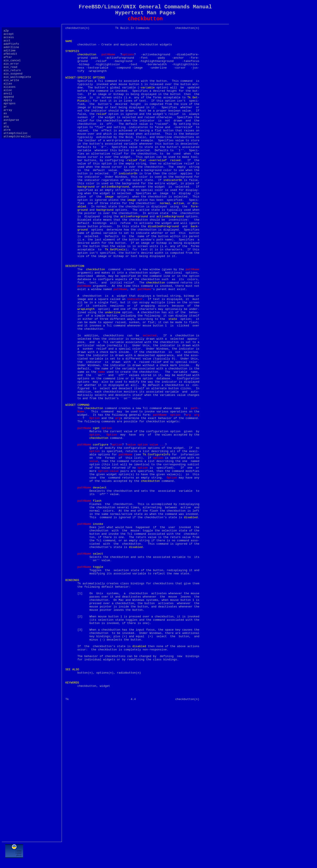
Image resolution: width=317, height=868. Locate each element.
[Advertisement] (145, 854)
